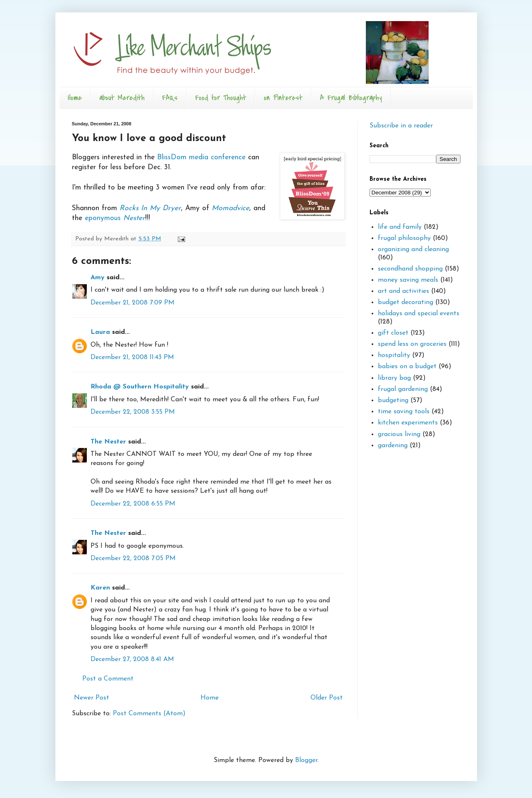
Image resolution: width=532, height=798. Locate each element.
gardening (393, 446)
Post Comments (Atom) (149, 714)
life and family (400, 227)
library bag (394, 378)
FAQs (170, 98)
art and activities (403, 291)
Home (75, 98)
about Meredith (122, 98)
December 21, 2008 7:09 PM (132, 303)
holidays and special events (419, 314)
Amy (98, 278)
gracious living (399, 434)
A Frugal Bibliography (351, 98)
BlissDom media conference (201, 157)
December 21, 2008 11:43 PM (132, 357)
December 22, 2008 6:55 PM (133, 504)
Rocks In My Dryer (150, 208)
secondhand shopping (410, 269)
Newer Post (92, 698)
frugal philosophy (404, 238)
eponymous (115, 218)
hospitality (394, 355)
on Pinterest (283, 98)
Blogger (306, 760)
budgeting (393, 400)
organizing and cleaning (413, 249)
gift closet (393, 333)
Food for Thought (221, 98)
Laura (100, 332)
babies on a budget (407, 367)
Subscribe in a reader (401, 126)
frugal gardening (403, 389)
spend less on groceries (412, 344)
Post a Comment (108, 679)
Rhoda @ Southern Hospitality (140, 387)
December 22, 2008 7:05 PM (133, 558)
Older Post (327, 698)
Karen (100, 588)
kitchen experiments (408, 423)
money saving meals (408, 280)
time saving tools (404, 412)
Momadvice (230, 208)
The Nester (108, 442)
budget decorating (406, 302)
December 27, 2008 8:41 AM (132, 659)
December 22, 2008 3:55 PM (133, 412)
